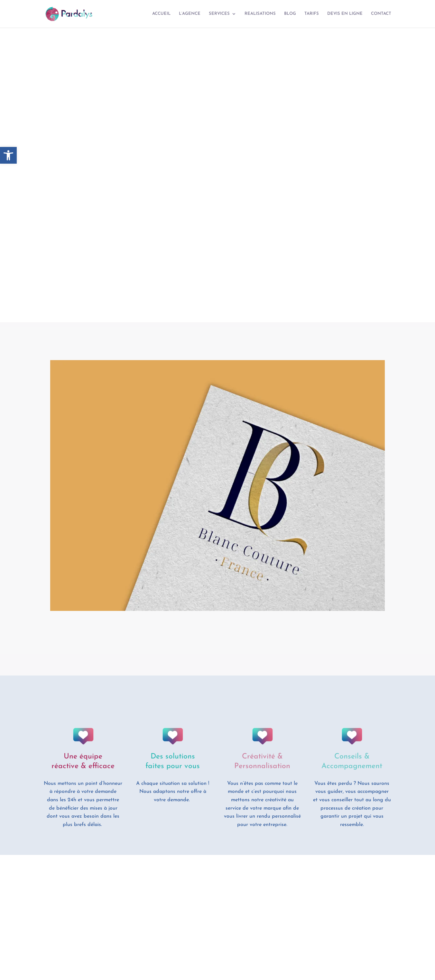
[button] (8, 155)
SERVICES (219, 14)
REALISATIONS (260, 14)
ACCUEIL (161, 14)
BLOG (290, 14)
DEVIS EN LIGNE (345, 14)
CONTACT (381, 14)
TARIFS (312, 14)
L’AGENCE (190, 14)
